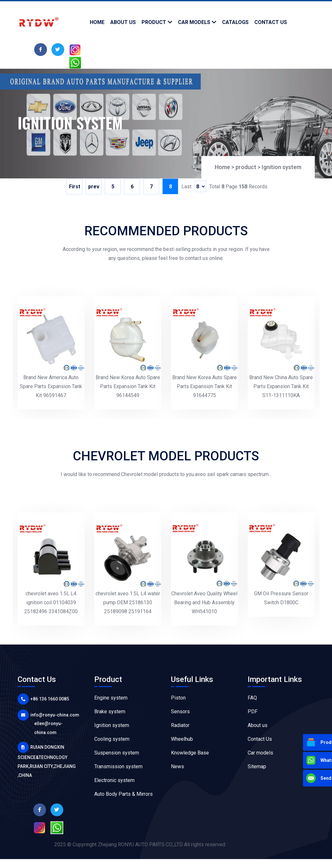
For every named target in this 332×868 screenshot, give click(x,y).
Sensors (180, 712)
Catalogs (235, 22)
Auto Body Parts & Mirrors (124, 794)
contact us (271, 22)
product (154, 22)
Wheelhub (182, 739)
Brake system (110, 712)
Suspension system (117, 753)
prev (94, 187)
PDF (253, 712)
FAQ (252, 698)
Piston (178, 698)
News (178, 766)
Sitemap (257, 766)
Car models (194, 22)
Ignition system (282, 167)
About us (258, 725)
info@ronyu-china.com (55, 715)
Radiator (180, 725)
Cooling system (112, 739)
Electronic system (114, 780)
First (75, 187)
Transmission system (118, 766)
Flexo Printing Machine (273, 780)
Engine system (111, 698)
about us (123, 22)
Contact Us (260, 739)
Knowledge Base (190, 753)
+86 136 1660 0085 (50, 699)
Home (97, 22)
